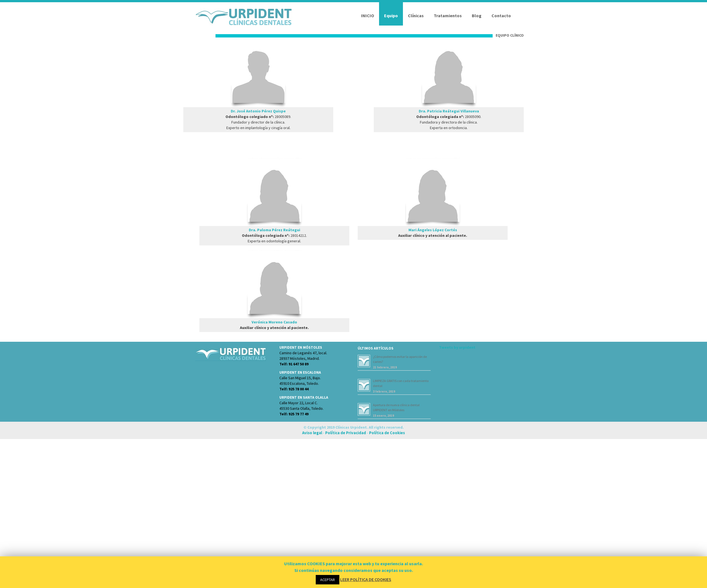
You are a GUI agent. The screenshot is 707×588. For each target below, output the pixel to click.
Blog (477, 16)
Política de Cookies (387, 433)
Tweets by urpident (457, 347)
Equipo (391, 16)
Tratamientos (448, 16)
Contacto (501, 16)
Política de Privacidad (346, 433)
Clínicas (416, 16)
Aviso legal (313, 433)
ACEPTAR (328, 580)
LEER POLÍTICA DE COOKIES (366, 579)
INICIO (368, 16)
